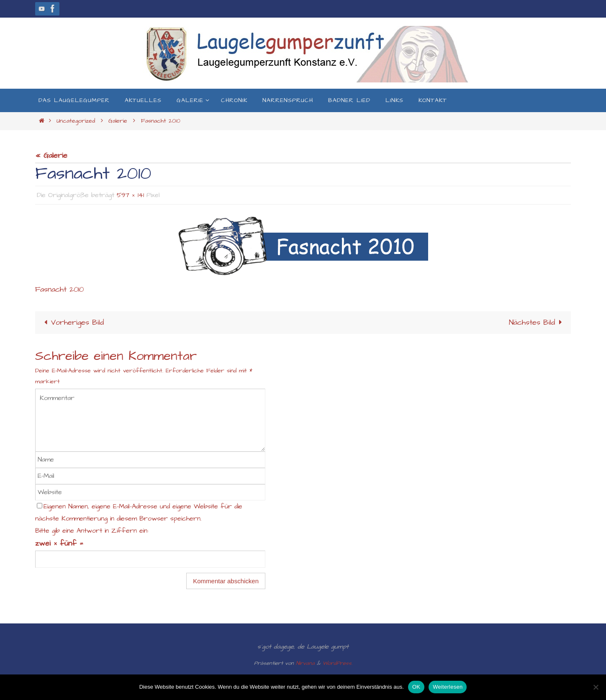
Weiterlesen (448, 687)
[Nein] (596, 687)
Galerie (118, 121)
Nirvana (305, 663)
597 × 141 (130, 195)
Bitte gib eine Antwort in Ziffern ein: (92, 530)
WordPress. (338, 663)
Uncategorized (76, 121)
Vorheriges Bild (72, 322)
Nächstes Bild (537, 322)
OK (416, 687)
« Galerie (51, 155)
